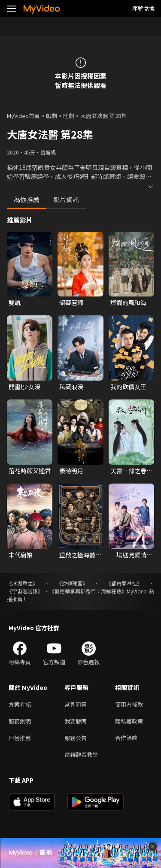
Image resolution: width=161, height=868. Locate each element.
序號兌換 (143, 8)
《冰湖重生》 (22, 583)
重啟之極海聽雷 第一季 (80, 555)
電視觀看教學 (81, 755)
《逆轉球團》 (72, 583)
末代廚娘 (21, 555)
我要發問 (76, 721)
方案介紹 (20, 704)
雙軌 (15, 302)
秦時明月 (71, 471)
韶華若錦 (71, 302)
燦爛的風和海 (128, 302)
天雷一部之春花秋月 (131, 471)
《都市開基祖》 (124, 583)
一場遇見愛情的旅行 (131, 555)
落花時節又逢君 (30, 471)
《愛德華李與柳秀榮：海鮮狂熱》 (88, 591)
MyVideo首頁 (23, 116)
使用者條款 (129, 704)
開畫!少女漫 (24, 387)
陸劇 (69, 116)
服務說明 (20, 721)
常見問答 (76, 704)
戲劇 (52, 116)
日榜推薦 (20, 738)
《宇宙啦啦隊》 (25, 591)
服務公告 (76, 738)
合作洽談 (126, 738)
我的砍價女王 (128, 387)
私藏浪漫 (71, 387)
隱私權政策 (129, 721)
